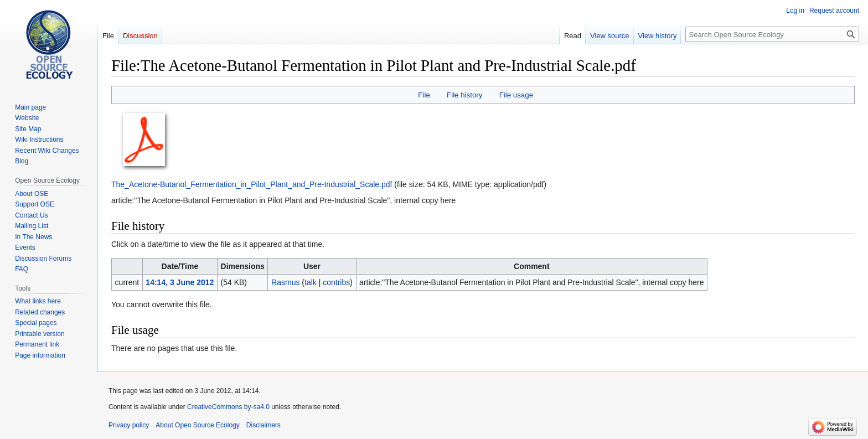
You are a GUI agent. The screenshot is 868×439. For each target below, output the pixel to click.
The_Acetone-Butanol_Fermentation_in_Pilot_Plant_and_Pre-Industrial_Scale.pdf (252, 184)
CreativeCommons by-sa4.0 (228, 407)
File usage (516, 95)
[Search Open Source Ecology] (772, 34)
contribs (336, 282)
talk (311, 282)
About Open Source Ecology (197, 425)
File (424, 95)
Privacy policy (129, 425)
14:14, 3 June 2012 (180, 282)
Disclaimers (263, 425)
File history (464, 95)
